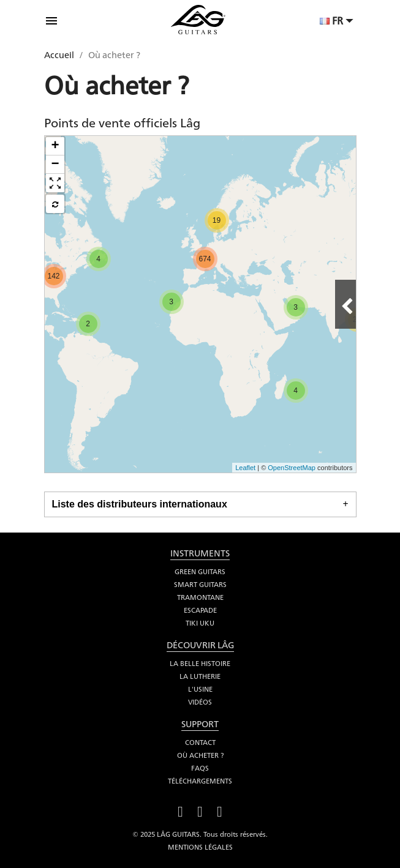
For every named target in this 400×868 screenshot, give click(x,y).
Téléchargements (200, 781)
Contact (200, 743)
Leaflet (245, 468)
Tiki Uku (200, 623)
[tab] (200, 504)
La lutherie (200, 676)
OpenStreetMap (292, 468)
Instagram (220, 810)
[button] (55, 183)
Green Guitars (200, 572)
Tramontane (200, 597)
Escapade (200, 610)
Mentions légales (200, 847)
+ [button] (55, 146)
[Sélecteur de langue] (338, 22)
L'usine (200, 689)
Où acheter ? (200, 755)
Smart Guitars (200, 585)
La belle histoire (200, 664)
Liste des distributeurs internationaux (140, 504)
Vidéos (200, 702)
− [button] (55, 165)
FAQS (200, 768)
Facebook (181, 810)
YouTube (200, 810)
